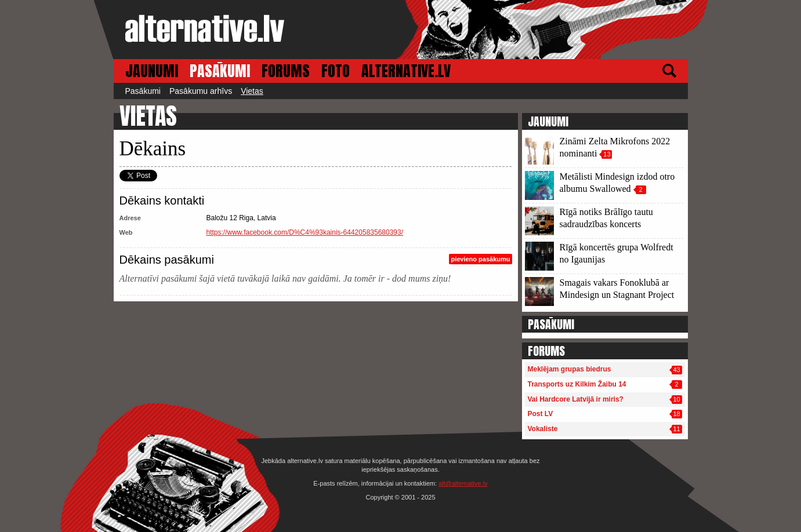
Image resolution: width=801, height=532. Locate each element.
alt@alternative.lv (463, 483)
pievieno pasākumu (480, 259)
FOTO (336, 71)
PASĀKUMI (220, 71)
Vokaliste (543, 429)
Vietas (252, 91)
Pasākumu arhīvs (201, 91)
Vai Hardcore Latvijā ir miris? (576, 399)
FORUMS (286, 71)
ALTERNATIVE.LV (406, 71)
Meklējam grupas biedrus (570, 369)
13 (607, 154)
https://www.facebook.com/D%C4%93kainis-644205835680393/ (305, 232)
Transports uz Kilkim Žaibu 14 (577, 384)
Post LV (541, 414)
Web (126, 232)
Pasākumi (143, 91)
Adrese (130, 218)
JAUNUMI (152, 71)
